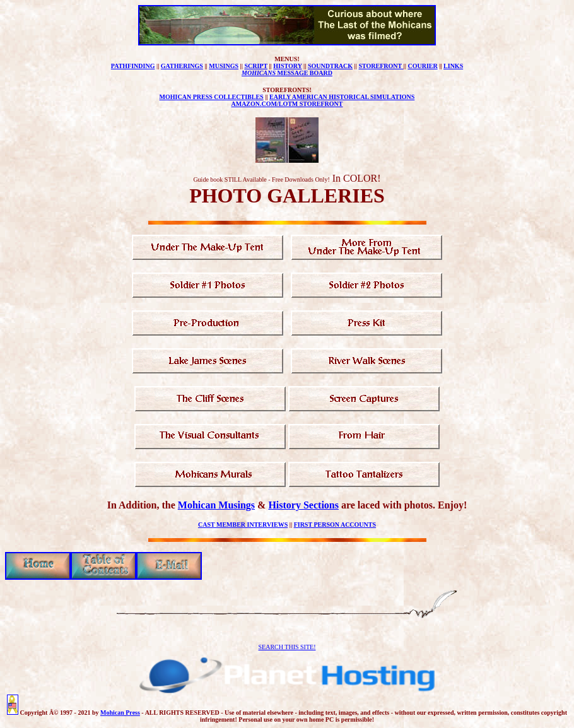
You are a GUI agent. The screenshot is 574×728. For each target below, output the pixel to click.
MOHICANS (259, 73)
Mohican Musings (216, 505)
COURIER (422, 66)
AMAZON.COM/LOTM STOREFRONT (287, 104)
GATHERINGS (182, 66)
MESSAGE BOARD (304, 73)
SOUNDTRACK (330, 66)
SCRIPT (256, 66)
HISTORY (287, 66)
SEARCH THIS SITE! (287, 647)
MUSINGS (224, 66)
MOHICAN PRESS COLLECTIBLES (212, 97)
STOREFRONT (381, 66)
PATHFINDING (133, 66)
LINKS (453, 66)
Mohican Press (120, 713)
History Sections (303, 505)
